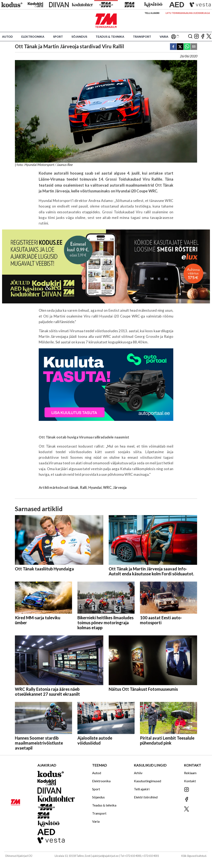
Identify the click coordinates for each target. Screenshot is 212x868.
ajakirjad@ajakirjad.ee (105, 856)
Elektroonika (33, 37)
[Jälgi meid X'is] (209, 37)
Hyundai (95, 487)
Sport (58, 37)
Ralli (83, 487)
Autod (7, 37)
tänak (74, 487)
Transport (142, 37)
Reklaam (190, 773)
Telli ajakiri (152, 13)
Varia (164, 37)
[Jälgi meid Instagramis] (196, 37)
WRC (107, 487)
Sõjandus (79, 37)
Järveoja (120, 487)
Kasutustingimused (148, 781)
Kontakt (190, 781)
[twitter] (180, 47)
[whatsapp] (187, 47)
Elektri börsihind (146, 797)
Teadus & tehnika (110, 37)
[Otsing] (190, 37)
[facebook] (173, 47)
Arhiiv (138, 773)
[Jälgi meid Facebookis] (203, 37)
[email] (194, 47)
